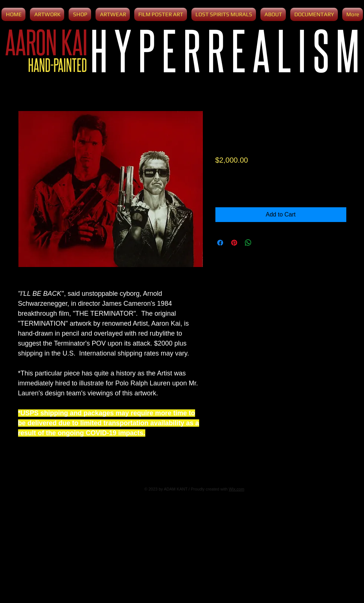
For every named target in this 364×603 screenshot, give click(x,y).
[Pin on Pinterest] (234, 243)
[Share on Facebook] (220, 243)
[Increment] (243, 189)
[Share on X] (262, 243)
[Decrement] (221, 189)
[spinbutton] (232, 189)
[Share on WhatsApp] (248, 243)
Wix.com (236, 489)
